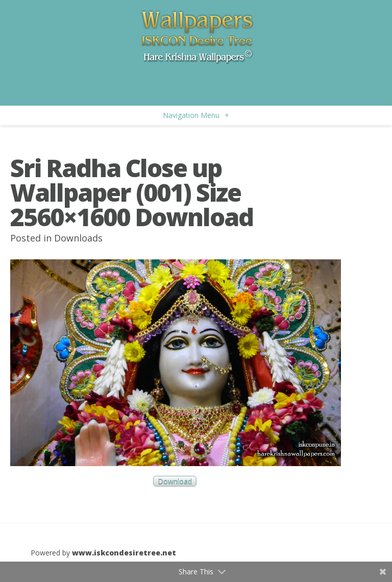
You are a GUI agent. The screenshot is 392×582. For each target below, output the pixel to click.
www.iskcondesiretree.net (124, 553)
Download (175, 481)
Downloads (78, 238)
